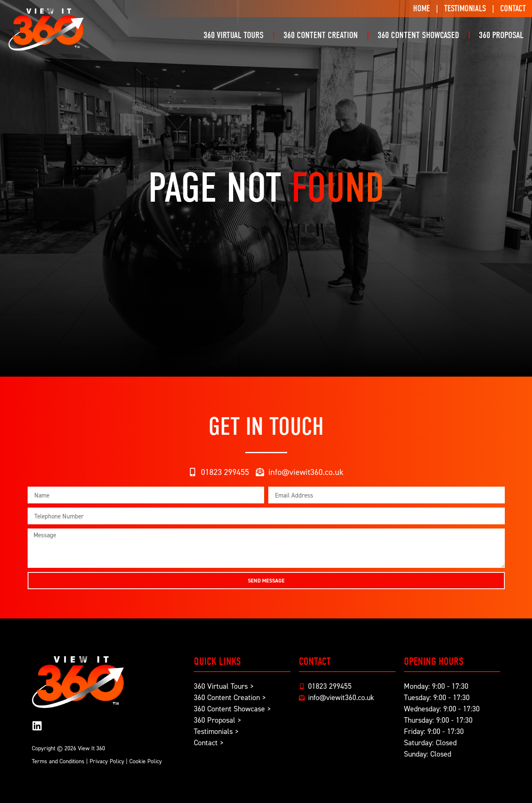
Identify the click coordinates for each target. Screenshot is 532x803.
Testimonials (465, 8)
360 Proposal (501, 35)
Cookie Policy (146, 761)
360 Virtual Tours (234, 35)
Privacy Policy (107, 761)
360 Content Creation (321, 35)
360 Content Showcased (418, 35)
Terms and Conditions (58, 761)
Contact (513, 8)
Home (421, 8)
